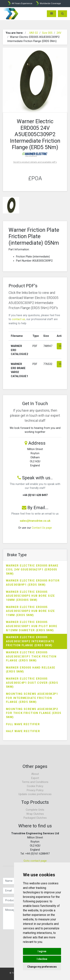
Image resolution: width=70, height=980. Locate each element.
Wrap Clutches (35, 814)
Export (35, 778)
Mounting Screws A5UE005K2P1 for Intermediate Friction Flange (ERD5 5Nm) (32, 698)
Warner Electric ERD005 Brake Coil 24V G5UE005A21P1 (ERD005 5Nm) (32, 570)
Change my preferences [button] (42, 967)
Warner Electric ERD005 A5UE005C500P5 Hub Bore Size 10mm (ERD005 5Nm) (31, 596)
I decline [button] (42, 959)
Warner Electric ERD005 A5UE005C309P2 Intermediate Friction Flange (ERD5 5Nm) (30, 641)
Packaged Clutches (35, 818)
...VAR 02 (33, 33)
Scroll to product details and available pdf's (35, 162)
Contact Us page (42, 528)
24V (59, 33)
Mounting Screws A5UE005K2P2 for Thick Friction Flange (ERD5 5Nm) (34, 713)
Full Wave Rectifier (23, 724)
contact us (18, 319)
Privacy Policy (35, 790)
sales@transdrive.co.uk (35, 521)
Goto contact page (35, 861)
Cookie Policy (35, 786)
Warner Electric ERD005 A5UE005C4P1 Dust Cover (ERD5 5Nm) (32, 683)
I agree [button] (42, 951)
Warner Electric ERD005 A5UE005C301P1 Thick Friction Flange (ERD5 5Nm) (31, 657)
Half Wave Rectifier (23, 731)
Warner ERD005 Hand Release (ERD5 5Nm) (31, 670)
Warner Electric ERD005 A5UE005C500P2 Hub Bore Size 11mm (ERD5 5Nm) (31, 611)
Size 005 (47, 33)
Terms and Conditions (35, 782)
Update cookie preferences (35, 794)
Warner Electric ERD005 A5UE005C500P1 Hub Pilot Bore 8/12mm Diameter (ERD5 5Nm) (32, 626)
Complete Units (35, 810)
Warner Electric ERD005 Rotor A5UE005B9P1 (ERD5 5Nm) (33, 583)
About (35, 774)
